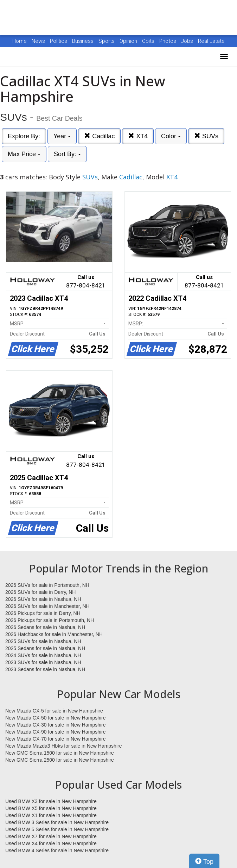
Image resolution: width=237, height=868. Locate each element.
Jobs (188, 41)
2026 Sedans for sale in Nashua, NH (45, 627)
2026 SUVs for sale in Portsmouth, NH (47, 585)
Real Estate (211, 41)
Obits (149, 41)
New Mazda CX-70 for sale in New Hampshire (56, 739)
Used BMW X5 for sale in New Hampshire (51, 808)
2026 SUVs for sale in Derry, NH (40, 592)
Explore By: (24, 136)
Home (20, 41)
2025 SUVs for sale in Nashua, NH (43, 641)
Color (171, 136)
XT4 (138, 136)
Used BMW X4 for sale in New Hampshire (51, 843)
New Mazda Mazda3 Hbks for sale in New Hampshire (63, 746)
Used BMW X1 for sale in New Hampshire (51, 815)
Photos (168, 41)
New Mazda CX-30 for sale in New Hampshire (56, 725)
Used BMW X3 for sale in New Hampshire (51, 801)
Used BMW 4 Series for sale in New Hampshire (57, 850)
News (38, 41)
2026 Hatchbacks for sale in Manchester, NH (54, 634)
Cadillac (99, 136)
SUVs (206, 136)
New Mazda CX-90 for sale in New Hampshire (56, 732)
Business (84, 41)
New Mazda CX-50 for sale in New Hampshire (56, 718)
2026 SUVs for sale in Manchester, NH (47, 606)
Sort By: (67, 154)
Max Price (24, 154)
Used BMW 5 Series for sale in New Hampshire (57, 829)
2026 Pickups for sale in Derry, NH (43, 613)
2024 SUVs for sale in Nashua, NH (43, 655)
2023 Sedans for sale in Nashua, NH (45, 669)
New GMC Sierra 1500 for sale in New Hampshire (60, 753)
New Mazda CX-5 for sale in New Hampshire (54, 711)
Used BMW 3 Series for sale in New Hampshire (57, 822)
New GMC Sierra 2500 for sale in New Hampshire (60, 760)
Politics (59, 41)
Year (62, 136)
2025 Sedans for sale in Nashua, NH (45, 648)
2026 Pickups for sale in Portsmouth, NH (50, 620)
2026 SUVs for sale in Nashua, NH (43, 599)
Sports (107, 41)
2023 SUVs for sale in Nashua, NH (43, 662)
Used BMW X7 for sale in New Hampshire (51, 836)
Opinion (129, 41)
